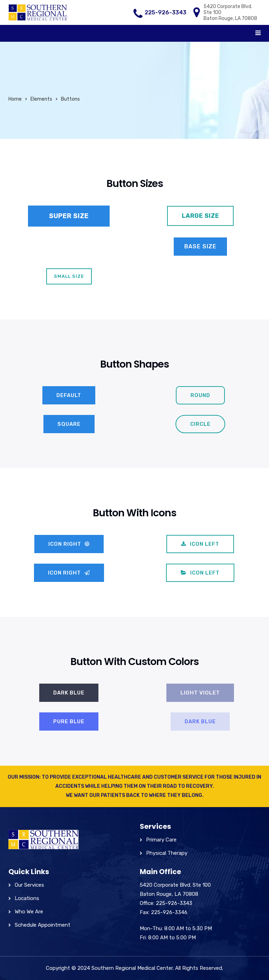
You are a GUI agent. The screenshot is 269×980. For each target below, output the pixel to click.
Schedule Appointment (43, 925)
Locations (27, 898)
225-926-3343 (165, 12)
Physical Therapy (167, 853)
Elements (41, 99)
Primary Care (161, 840)
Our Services (29, 885)
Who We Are (29, 912)
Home (15, 99)
